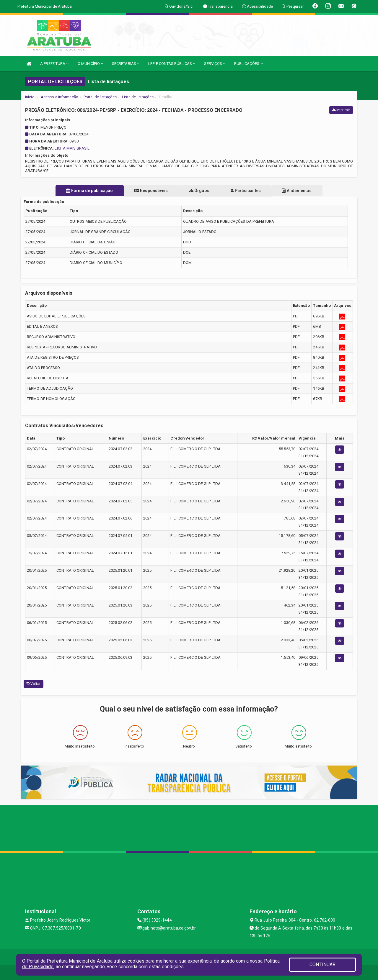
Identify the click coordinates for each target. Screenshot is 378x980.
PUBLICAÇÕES (248, 64)
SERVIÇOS (215, 64)
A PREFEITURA (54, 64)
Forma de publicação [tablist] (83, 191)
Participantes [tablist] (249, 191)
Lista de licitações (138, 97)
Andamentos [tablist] (304, 191)
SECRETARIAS (126, 64)
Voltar (34, 684)
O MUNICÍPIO (90, 64)
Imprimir (341, 110)
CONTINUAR (322, 965)
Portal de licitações (100, 97)
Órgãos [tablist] (199, 191)
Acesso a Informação (60, 97)
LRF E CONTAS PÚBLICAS (172, 64)
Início (30, 97)
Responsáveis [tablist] (148, 191)
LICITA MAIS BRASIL (72, 148)
